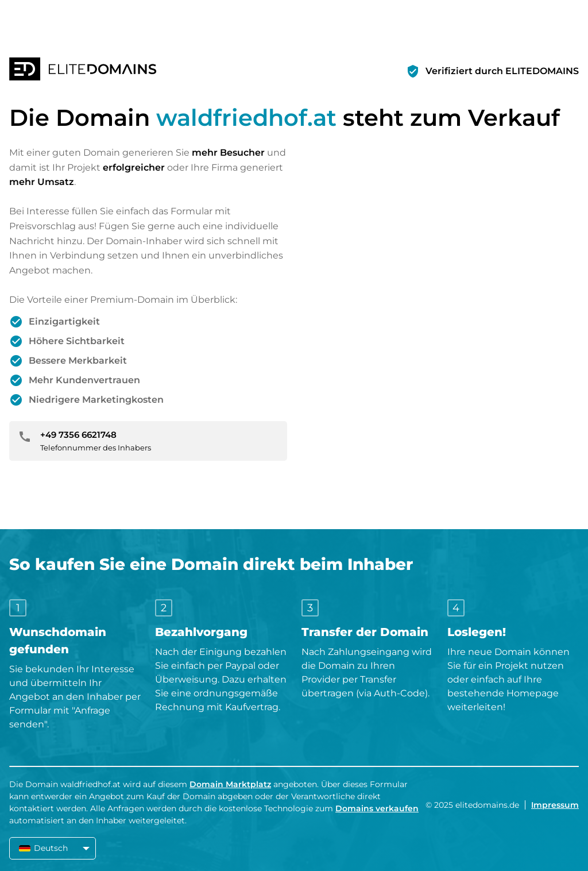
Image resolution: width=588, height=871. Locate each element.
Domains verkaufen (377, 808)
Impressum (555, 805)
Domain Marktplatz (230, 784)
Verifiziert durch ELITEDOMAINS (502, 71)
